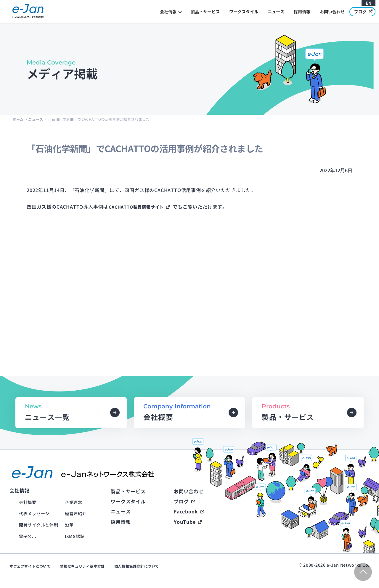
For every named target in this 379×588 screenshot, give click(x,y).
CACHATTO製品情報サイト (136, 207)
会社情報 (168, 12)
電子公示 (28, 536)
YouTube (185, 522)
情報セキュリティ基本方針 (82, 566)
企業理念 (74, 502)
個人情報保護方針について (137, 566)
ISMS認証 (75, 536)
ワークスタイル (244, 12)
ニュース (276, 12)
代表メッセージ (34, 513)
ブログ (363, 11)
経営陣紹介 (76, 513)
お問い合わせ (332, 12)
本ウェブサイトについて (30, 566)
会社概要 (28, 502)
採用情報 (302, 12)
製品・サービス (205, 12)
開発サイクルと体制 (38, 525)
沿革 (69, 525)
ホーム (18, 119)
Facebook (186, 511)
